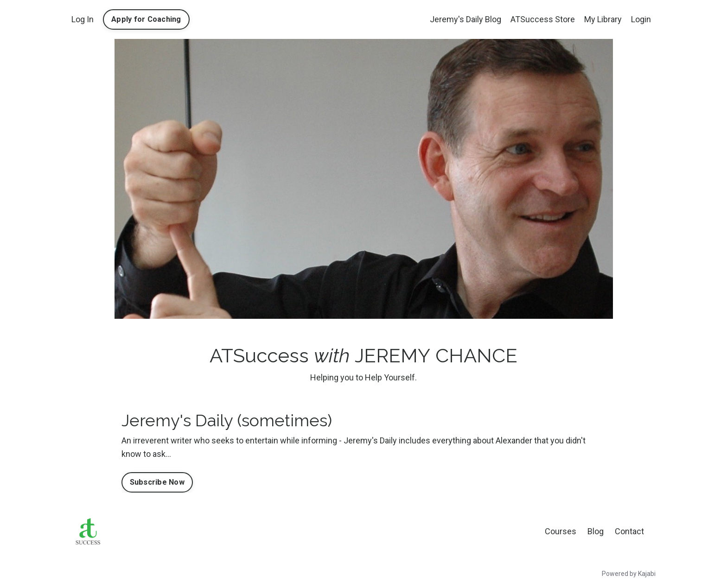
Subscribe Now (157, 482)
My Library (603, 19)
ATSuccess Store (543, 19)
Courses (561, 531)
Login (641, 19)
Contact (629, 531)
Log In (83, 19)
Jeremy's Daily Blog (466, 19)
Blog (596, 531)
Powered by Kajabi (629, 574)
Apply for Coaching (146, 19)
